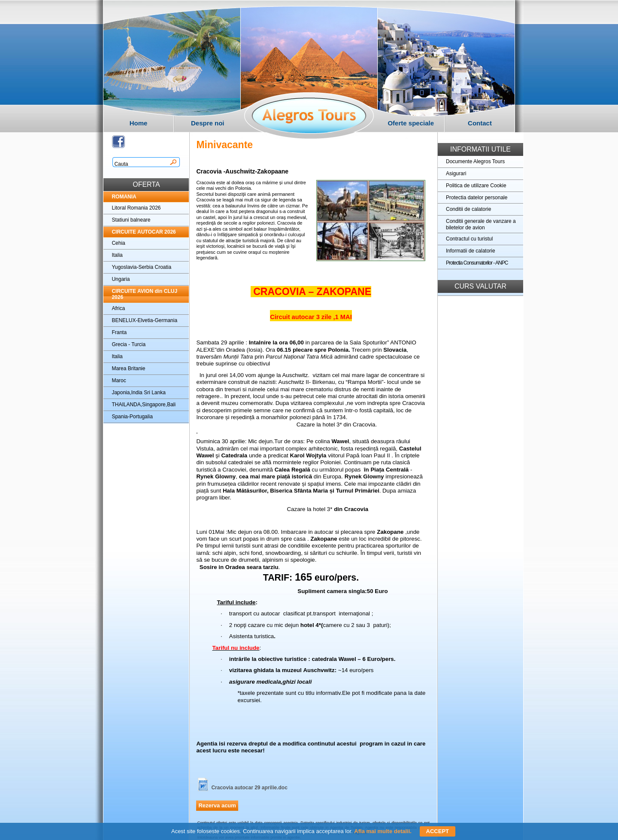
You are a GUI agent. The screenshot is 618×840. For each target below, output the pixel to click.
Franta (119, 332)
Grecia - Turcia (129, 344)
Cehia (118, 243)
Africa (118, 308)
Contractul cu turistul (469, 239)
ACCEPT (438, 831)
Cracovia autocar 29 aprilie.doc (249, 788)
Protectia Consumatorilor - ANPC (477, 263)
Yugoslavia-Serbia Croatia (141, 267)
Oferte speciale (411, 123)
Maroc (119, 380)
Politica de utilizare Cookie (476, 186)
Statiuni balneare (131, 220)
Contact (480, 123)
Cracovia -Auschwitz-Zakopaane (242, 171)
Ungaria (121, 279)
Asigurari (456, 173)
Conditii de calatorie (468, 209)
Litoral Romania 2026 (136, 208)
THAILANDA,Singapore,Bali (144, 405)
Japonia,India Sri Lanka (138, 393)
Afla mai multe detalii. (383, 831)
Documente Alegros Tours (475, 161)
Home (139, 123)
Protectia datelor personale (477, 198)
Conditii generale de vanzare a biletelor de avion (481, 224)
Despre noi (208, 123)
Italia (117, 255)
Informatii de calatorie (471, 251)
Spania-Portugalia (132, 417)
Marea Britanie (128, 368)
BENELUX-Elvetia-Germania (144, 320)
